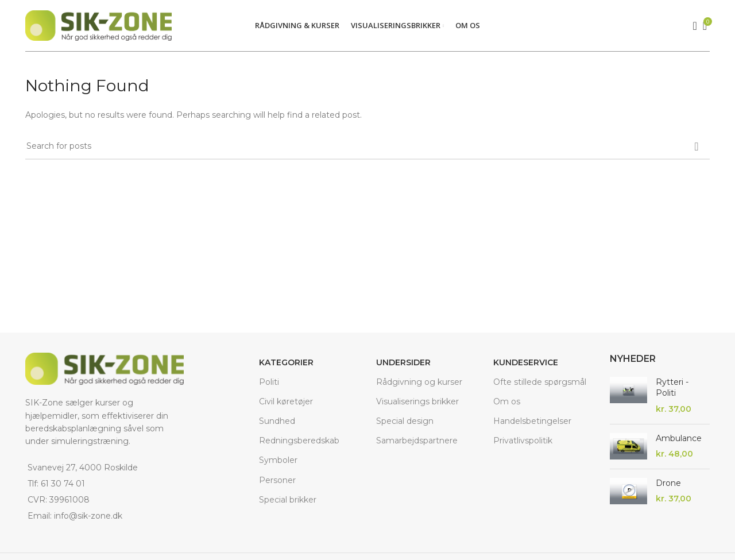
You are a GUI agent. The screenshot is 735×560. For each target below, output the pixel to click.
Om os (507, 401)
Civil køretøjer (286, 401)
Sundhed (277, 421)
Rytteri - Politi (672, 388)
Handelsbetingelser (532, 421)
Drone (668, 483)
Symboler (278, 460)
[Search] (691, 26)
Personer (277, 480)
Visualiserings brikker (417, 401)
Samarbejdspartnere (417, 441)
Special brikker (288, 500)
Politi (269, 382)
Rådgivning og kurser (419, 382)
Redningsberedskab (299, 441)
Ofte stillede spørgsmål (540, 382)
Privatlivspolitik (523, 441)
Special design (405, 421)
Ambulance (679, 438)
